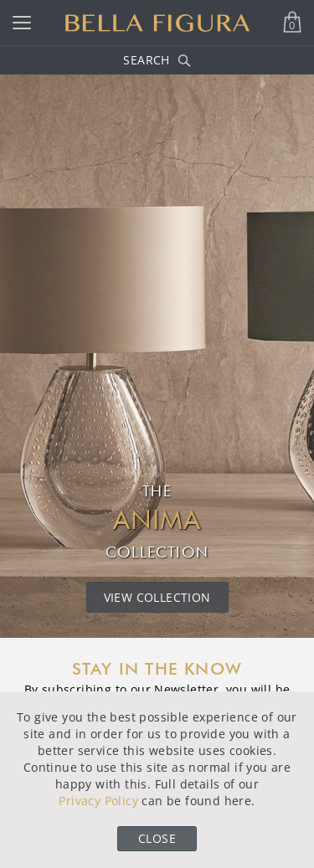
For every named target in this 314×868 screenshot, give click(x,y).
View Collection (157, 597)
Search (157, 60)
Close (157, 838)
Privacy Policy (98, 801)
